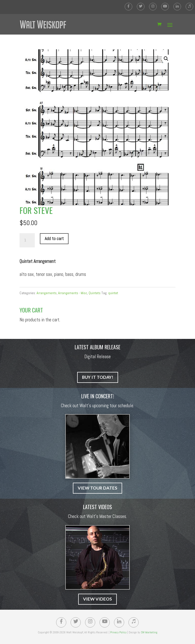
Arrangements (47, 293)
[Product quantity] (27, 240)
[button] (166, 59)
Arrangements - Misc (73, 293)
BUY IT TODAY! (98, 377)
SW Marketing (149, 632)
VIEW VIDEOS (97, 599)
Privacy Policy (118, 632)
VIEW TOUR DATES (97, 488)
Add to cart (54, 239)
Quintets (95, 293)
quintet (113, 293)
